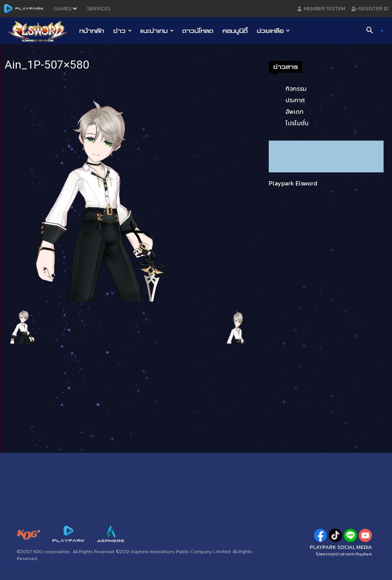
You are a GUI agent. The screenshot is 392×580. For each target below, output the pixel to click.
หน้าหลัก (92, 31)
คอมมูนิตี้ (235, 31)
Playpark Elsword (293, 183)
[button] (372, 31)
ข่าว (122, 31)
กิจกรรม (296, 88)
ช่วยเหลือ (273, 31)
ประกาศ (295, 100)
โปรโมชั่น (297, 123)
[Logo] (42, 31)
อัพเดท (295, 111)
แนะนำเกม (157, 31)
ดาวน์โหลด (198, 31)
